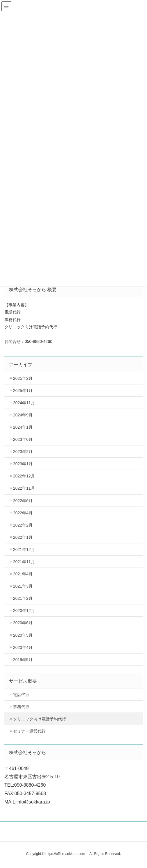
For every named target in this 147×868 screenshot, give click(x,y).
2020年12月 (24, 611)
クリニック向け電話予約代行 (40, 719)
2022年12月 (24, 476)
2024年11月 (24, 403)
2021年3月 (23, 586)
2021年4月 (23, 574)
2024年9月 (23, 415)
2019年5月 (23, 660)
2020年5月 (23, 635)
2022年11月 (24, 488)
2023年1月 (23, 464)
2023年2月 (23, 452)
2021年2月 (23, 598)
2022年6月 (23, 501)
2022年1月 (23, 537)
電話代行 (21, 695)
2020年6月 (23, 623)
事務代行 (21, 707)
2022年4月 (23, 513)
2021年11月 (24, 562)
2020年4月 (23, 647)
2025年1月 (23, 391)
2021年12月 (24, 550)
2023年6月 (23, 439)
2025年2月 (23, 378)
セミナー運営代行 (29, 731)
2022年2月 (23, 525)
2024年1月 (23, 427)
